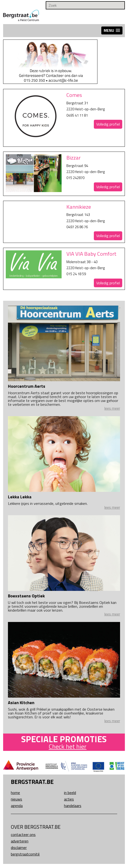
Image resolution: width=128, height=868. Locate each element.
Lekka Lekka (20, 497)
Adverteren (20, 841)
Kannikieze (79, 207)
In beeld (70, 793)
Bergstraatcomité (25, 854)
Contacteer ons (23, 835)
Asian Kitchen (21, 703)
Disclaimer (19, 848)
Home (15, 793)
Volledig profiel (108, 124)
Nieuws (16, 799)
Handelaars (73, 806)
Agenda (17, 806)
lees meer (112, 408)
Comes (74, 95)
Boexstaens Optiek (26, 596)
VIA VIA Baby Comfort (91, 254)
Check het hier (67, 746)
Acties (69, 799)
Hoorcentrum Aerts (27, 386)
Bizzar (74, 158)
